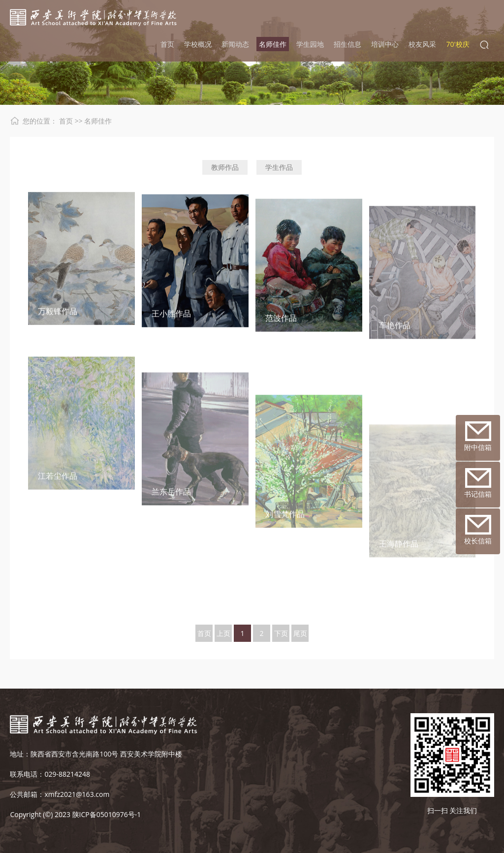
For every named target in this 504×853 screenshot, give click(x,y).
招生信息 (347, 44)
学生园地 (310, 44)
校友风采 (422, 44)
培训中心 (385, 44)
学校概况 (198, 44)
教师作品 (225, 167)
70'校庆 (457, 44)
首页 (167, 44)
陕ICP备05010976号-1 (107, 814)
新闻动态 (235, 44)
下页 (281, 633)
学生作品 (279, 167)
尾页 (300, 633)
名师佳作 (273, 44)
